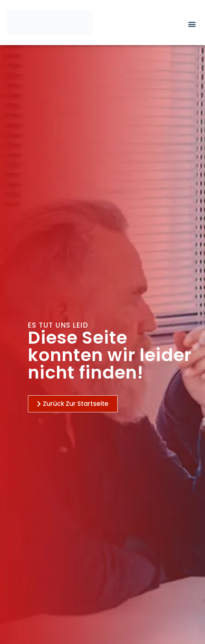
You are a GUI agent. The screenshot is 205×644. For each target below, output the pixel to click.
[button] (192, 24)
